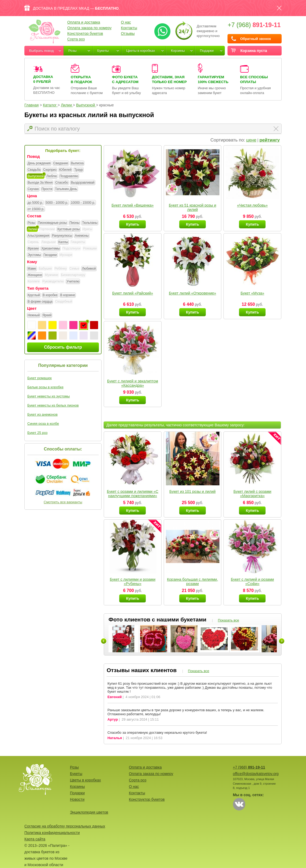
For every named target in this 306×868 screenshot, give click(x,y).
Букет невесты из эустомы (48, 396)
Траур (79, 170)
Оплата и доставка (84, 22)
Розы (72, 51)
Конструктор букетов (85, 33)
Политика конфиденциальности (52, 833)
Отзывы (128, 33)
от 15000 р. (36, 209)
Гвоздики (50, 255)
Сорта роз (76, 39)
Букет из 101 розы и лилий (192, 491)
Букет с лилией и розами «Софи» (252, 582)
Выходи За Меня (40, 183)
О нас (126, 22)
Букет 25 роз (37, 433)
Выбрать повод (42, 51)
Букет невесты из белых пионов (53, 405)
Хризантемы (51, 249)
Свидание (61, 163)
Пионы (74, 223)
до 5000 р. (35, 203)
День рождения (39, 163)
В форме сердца (40, 302)
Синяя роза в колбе (43, 424)
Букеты (103, 51)
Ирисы (87, 229)
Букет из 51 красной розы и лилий (193, 207)
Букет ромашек (40, 378)
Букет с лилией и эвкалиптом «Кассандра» (133, 383)
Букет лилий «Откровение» (192, 293)
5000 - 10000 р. (57, 203)
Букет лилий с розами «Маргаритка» (252, 494)
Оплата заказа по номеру (89, 28)
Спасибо (62, 183)
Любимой (89, 269)
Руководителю (53, 281)
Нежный (34, 315)
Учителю (73, 282)
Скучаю (33, 189)
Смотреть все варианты (63, 502)
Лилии (32, 229)
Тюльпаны (90, 223)
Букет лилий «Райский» (133, 293)
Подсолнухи (71, 248)
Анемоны (82, 236)
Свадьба (34, 170)
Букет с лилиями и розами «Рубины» (133, 582)
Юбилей (65, 170)
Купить (133, 224)
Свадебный (64, 301)
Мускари (66, 255)
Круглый (34, 295)
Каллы (63, 242)
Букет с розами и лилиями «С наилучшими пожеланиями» (133, 494)
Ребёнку (61, 269)
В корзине (68, 295)
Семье (74, 269)
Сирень (33, 242)
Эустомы (34, 255)
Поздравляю (69, 176)
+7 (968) (254, 25)
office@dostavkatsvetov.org (256, 774)
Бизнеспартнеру (73, 275)
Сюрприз (50, 170)
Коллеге (34, 281)
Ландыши (49, 242)
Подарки (207, 51)
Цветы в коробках (141, 51)
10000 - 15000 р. (83, 203)
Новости (77, 799)
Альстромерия (38, 236)
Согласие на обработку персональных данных (65, 826)
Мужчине (51, 275)
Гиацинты (78, 242)
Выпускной (36, 176)
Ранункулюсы (62, 236)
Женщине (35, 275)
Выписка (77, 163)
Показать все (228, 620)
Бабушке (45, 269)
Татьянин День (66, 189)
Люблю (52, 176)
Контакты (129, 28)
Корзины (178, 51)
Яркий (47, 315)
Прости (47, 189)
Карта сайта (35, 839)
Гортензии (47, 229)
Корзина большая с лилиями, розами (192, 582)
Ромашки (90, 248)
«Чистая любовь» (252, 205)
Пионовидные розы (52, 223)
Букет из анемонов (42, 414)
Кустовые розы (68, 229)
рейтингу (270, 140)
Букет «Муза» (252, 293)
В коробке (50, 295)
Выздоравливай (83, 183)
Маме (32, 269)
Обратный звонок (255, 39)
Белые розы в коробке (45, 387)
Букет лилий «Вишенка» (133, 205)
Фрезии (33, 249)
